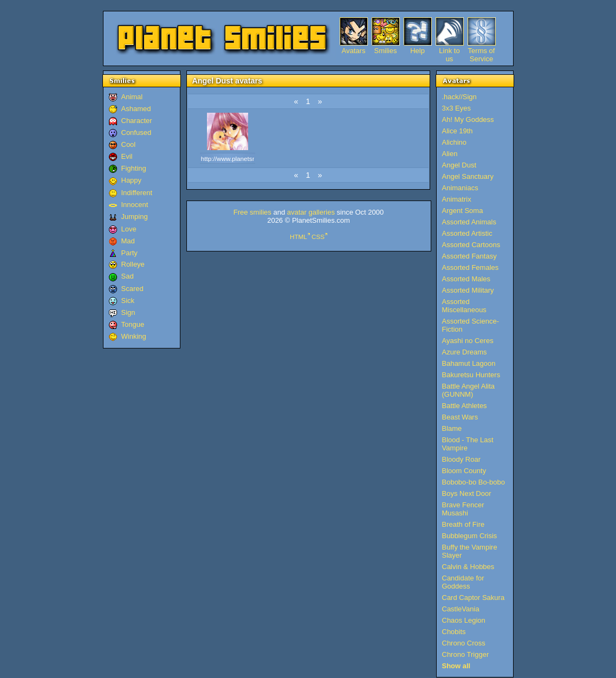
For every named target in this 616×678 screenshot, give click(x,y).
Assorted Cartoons (471, 245)
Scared (132, 289)
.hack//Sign (459, 97)
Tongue (133, 324)
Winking (134, 336)
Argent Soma (463, 211)
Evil (127, 156)
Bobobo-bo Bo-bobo (474, 482)
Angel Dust (459, 165)
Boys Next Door (467, 493)
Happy (132, 180)
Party (129, 253)
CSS (318, 237)
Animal (132, 97)
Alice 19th (458, 131)
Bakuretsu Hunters (471, 375)
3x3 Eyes (456, 108)
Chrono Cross (464, 643)
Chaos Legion (464, 620)
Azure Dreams (465, 352)
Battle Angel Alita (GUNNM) (469, 390)
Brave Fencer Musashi (463, 509)
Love (129, 229)
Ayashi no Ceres (468, 341)
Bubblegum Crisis (470, 536)
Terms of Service (482, 51)
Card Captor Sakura (474, 598)
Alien (450, 154)
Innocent (135, 205)
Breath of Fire (463, 524)
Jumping (135, 217)
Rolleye (133, 264)
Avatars (354, 51)
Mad (128, 241)
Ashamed (136, 109)
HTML (299, 237)
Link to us (449, 51)
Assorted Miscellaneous (464, 306)
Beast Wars (460, 417)
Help (417, 51)
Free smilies (252, 212)
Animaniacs (460, 188)
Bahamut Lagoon (469, 363)
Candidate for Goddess (463, 582)
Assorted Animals (469, 222)
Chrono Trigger (466, 654)
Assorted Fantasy (469, 256)
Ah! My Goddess (468, 120)
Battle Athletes (465, 406)
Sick (128, 301)
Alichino (455, 142)
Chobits (454, 632)
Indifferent (137, 193)
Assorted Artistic (467, 233)
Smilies (386, 51)
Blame (452, 428)
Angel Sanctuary (468, 176)
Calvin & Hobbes (468, 567)
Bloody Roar (462, 459)
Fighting (134, 168)
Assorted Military (468, 290)
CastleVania (461, 609)
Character (137, 121)
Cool (129, 144)
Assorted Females (471, 267)
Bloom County (464, 471)
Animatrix (457, 199)
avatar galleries (311, 212)
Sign (128, 312)
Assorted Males (466, 279)
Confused (137, 133)
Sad (128, 276)
